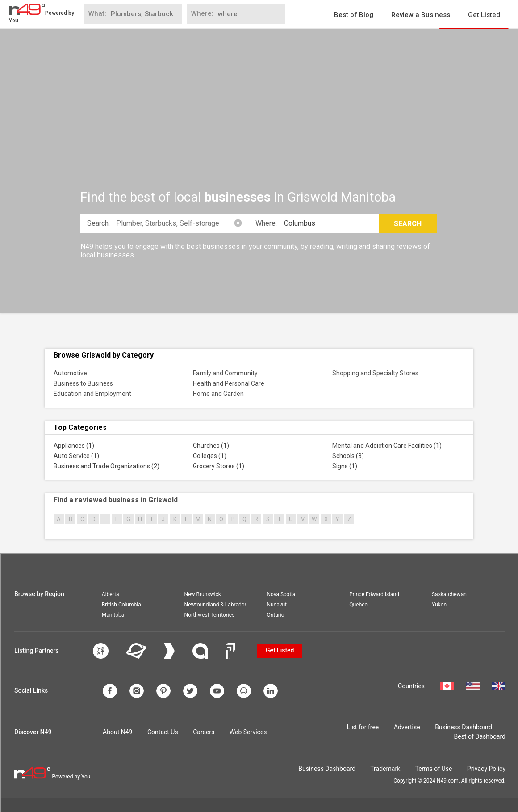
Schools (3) (348, 456)
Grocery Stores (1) (219, 466)
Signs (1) (345, 466)
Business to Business (83, 383)
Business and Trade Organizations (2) (107, 466)
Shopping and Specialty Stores (375, 373)
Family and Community (225, 373)
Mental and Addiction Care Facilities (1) (387, 446)
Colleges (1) (210, 456)
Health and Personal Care (229, 383)
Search (408, 224)
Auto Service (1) (76, 456)
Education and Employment (92, 394)
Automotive (70, 373)
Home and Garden (218, 394)
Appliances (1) (74, 446)
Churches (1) (211, 446)
